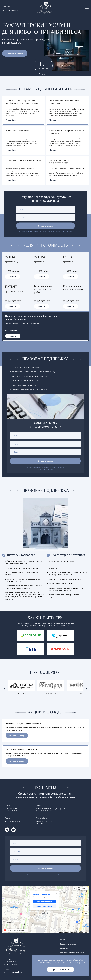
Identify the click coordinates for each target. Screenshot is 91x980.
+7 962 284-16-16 (8, 7)
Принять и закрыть (61, 970)
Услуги (63, 940)
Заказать (13, 277)
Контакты (64, 948)
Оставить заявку (46, 226)
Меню (84, 8)
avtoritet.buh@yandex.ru (11, 10)
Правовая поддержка (68, 944)
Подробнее (11, 121)
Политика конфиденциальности (72, 953)
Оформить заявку (15, 53)
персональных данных (64, 232)
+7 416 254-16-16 (11, 808)
